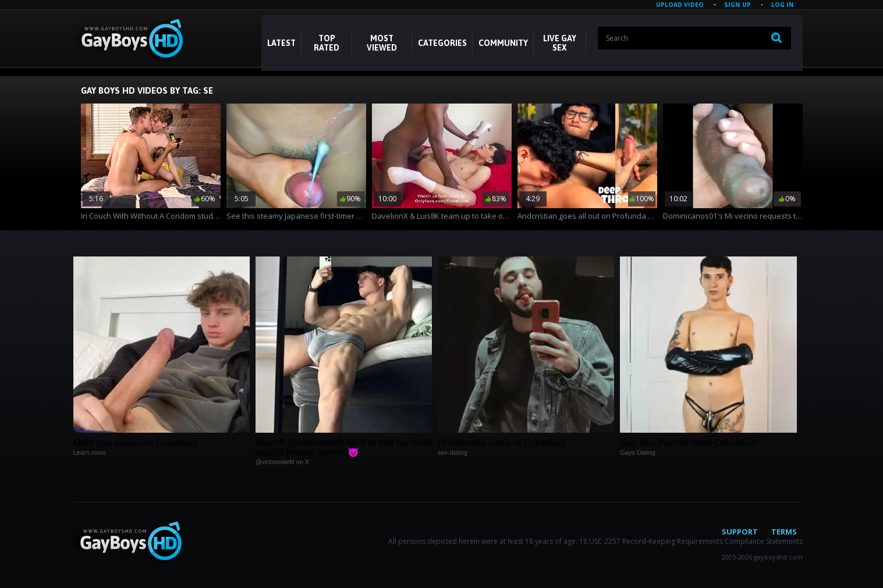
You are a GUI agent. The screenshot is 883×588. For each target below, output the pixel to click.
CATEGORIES (442, 43)
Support (740, 532)
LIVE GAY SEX (560, 43)
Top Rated (327, 43)
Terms (784, 532)
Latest (281, 43)
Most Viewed (382, 43)
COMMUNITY (503, 43)
